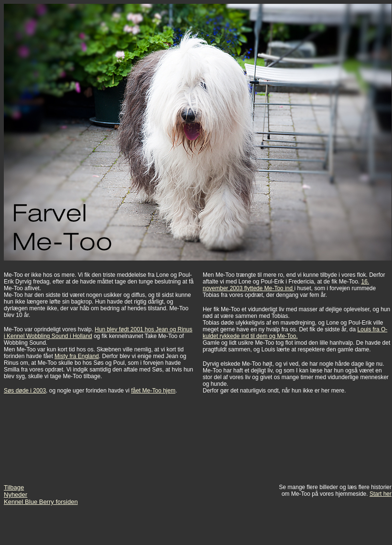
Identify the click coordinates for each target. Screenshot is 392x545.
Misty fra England (77, 356)
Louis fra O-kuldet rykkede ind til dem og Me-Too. (295, 333)
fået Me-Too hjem (153, 391)
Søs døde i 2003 (25, 391)
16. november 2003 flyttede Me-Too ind (286, 285)
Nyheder (16, 495)
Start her (381, 494)
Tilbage (14, 487)
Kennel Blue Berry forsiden (41, 502)
